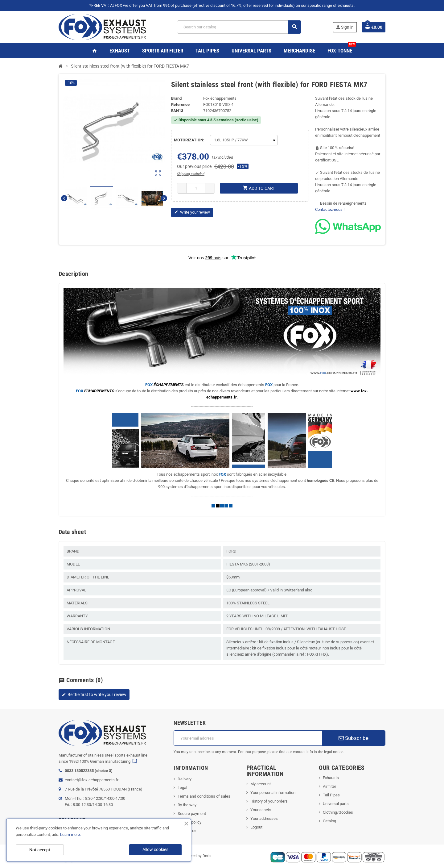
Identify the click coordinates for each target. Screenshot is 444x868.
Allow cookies (155, 849)
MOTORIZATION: (189, 140)
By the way (187, 805)
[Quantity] (196, 188)
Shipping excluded (191, 174)
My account (261, 784)
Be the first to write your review (94, 695)
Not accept (40, 850)
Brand (176, 98)
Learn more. (70, 835)
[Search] (239, 27)
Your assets (261, 810)
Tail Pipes (331, 795)
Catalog (329, 821)
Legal (182, 788)
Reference (180, 104)
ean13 (177, 111)
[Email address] (248, 738)
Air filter (329, 786)
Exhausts (331, 778)
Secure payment (192, 814)
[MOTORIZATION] (244, 140)
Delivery (185, 779)
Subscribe (354, 738)
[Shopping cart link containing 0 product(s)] (374, 27)
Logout (256, 827)
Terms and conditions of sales (204, 796)
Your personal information (273, 793)
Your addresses (264, 818)
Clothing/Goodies (338, 812)
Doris (207, 856)
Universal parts (336, 804)
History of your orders (269, 801)
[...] (135, 761)
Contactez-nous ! (330, 209)
